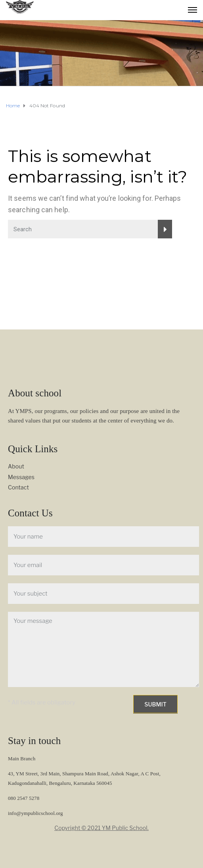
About (16, 466)
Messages (21, 477)
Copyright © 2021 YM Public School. (101, 828)
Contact (18, 487)
